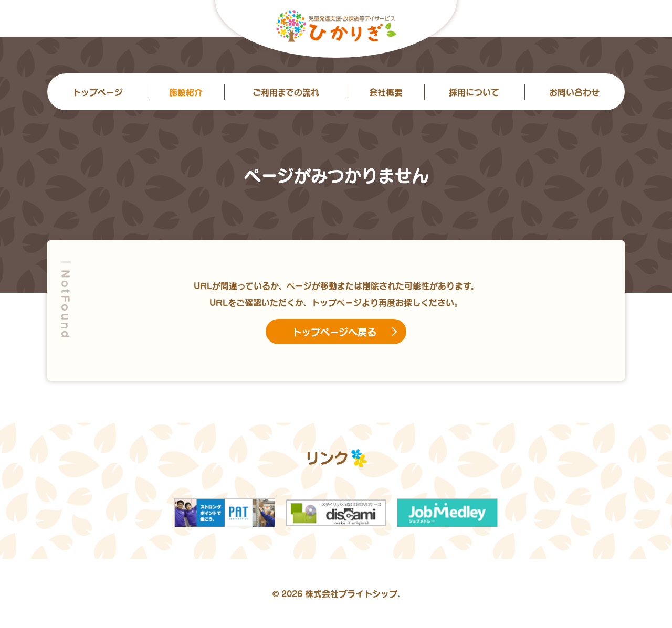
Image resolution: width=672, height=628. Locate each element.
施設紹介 (186, 92)
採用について (474, 92)
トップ (98, 92)
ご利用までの (286, 92)
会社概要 (386, 92)
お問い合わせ (574, 92)
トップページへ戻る (334, 332)
